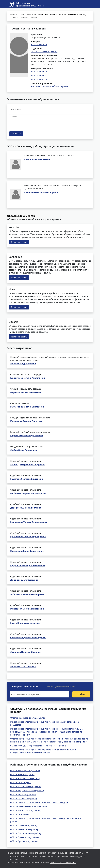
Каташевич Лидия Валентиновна (27, 551)
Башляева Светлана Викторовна (27, 479)
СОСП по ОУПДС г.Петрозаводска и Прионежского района (38, 746)
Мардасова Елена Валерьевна (26, 392)
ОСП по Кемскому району (23, 775)
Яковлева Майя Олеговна (23, 666)
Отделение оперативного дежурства (28, 718)
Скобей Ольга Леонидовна (24, 450)
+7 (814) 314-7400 (39, 71)
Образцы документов (21, 216)
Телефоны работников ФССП (27, 687)
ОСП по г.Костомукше (21, 783)
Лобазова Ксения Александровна (27, 594)
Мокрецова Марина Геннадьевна (27, 609)
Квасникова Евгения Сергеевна (26, 421)
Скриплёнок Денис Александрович (28, 638)
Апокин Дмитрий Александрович (27, 464)
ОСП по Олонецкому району (24, 825)
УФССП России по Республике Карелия (38, 15)
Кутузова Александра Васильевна (28, 565)
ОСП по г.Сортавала (20, 814)
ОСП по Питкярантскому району (26, 833)
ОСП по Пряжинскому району (25, 837)
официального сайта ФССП (63, 863)
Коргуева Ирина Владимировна (27, 436)
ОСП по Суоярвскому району (24, 841)
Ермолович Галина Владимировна (28, 537)
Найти (81, 694)
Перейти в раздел (19, 242)
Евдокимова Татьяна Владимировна (29, 522)
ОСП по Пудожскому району (24, 798)
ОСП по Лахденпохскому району (26, 787)
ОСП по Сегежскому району (73, 15)
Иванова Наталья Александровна (41, 192)
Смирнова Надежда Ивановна (26, 652)
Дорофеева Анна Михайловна (26, 508)
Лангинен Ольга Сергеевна (24, 580)
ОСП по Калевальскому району (25, 779)
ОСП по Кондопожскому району (26, 810)
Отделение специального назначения (29, 806)
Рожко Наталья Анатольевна (25, 623)
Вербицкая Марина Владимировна (28, 493)
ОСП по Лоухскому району (23, 794)
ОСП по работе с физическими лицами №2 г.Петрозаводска (39, 802)
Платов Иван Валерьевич (37, 159)
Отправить (16, 134)
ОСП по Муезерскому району (24, 829)
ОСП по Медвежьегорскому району (27, 791)
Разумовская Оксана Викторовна (27, 407)
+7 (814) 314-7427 (39, 75)
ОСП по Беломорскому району (25, 771)
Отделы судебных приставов (60, 687)
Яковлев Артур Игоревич (23, 363)
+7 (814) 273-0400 (39, 79)
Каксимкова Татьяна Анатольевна (28, 378)
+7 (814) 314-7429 (39, 45)
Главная (13, 15)
